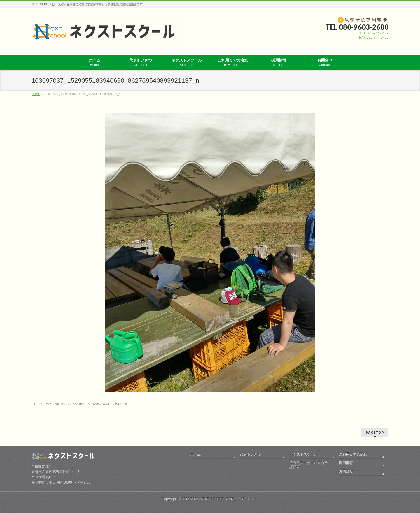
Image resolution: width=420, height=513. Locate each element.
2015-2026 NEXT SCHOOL (203, 498)
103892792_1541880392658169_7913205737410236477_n (80, 404)
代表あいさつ (250, 454)
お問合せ (346, 470)
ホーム (195, 454)
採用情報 (346, 462)
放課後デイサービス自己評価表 (309, 464)
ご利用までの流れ (353, 454)
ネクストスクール (303, 454)
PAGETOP (375, 432)
